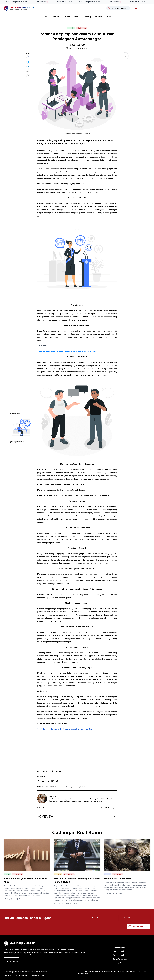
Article (71, 28)
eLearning (86, 17)
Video (75, 17)
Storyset (87, 134)
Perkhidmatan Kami (103, 17)
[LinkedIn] (11, 961)
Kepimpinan (81, 28)
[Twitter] (7, 961)
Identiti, (77, 787)
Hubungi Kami (118, 963)
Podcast (66, 17)
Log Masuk (138, 8)
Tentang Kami (118, 951)
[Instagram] (17, 961)
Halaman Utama (119, 947)
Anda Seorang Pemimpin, (65, 787)
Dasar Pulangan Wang (21, 975)
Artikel (56, 17)
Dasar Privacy (8, 975)
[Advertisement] (77, 746)
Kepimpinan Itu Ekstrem (117, 879)
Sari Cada (81, 45)
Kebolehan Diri (86, 787)
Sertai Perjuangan (120, 959)
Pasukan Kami (118, 955)
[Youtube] (14, 961)
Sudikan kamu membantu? (11, 957)
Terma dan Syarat (34, 975)
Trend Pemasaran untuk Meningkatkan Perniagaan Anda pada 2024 (67, 351)
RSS (43, 975)
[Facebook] (4, 961)
